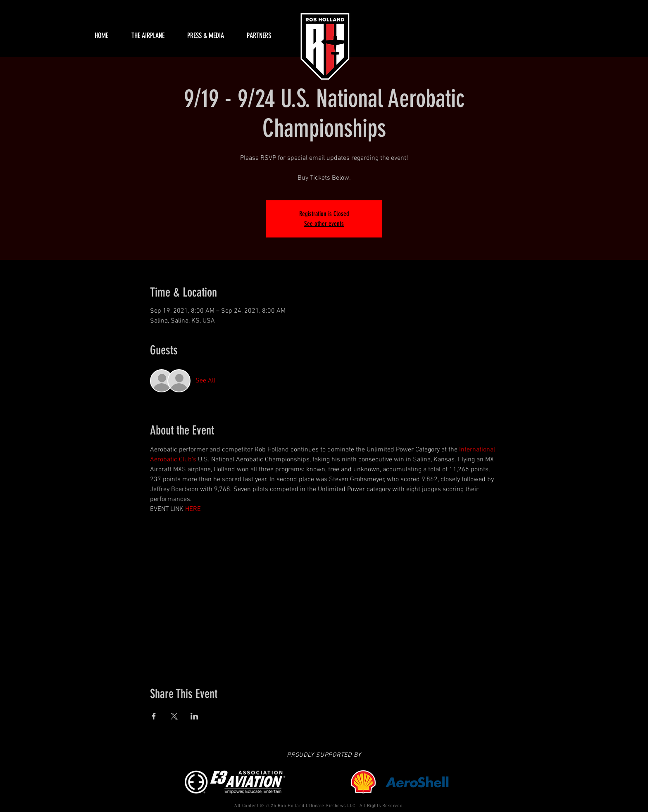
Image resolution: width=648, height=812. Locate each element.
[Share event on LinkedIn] (194, 716)
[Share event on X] (174, 716)
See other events (324, 224)
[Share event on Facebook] (154, 716)
